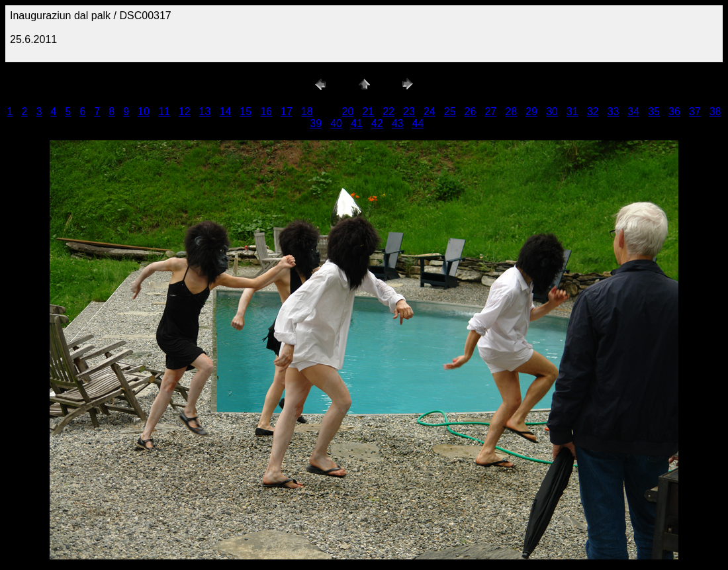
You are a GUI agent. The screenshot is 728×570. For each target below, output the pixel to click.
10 (144, 112)
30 (552, 112)
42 (377, 123)
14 (225, 112)
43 (398, 123)
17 (287, 112)
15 (246, 112)
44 (418, 123)
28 (511, 112)
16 (266, 112)
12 (185, 112)
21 (368, 112)
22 (388, 112)
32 (593, 112)
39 (316, 123)
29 (531, 112)
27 (490, 112)
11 (164, 112)
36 (674, 112)
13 (205, 112)
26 (471, 112)
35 (654, 112)
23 (409, 112)
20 (348, 112)
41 (357, 123)
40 (336, 123)
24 (430, 112)
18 (307, 112)
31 (572, 112)
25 (450, 112)
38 (715, 112)
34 (633, 112)
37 (695, 112)
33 (613, 112)
